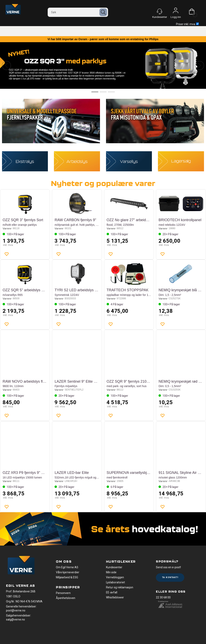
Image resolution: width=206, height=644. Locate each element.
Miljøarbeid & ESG (67, 577)
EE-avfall (112, 592)
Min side (111, 572)
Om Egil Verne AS (67, 567)
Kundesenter (114, 567)
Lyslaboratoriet (115, 582)
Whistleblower (115, 597)
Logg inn (176, 11)
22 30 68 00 (163, 597)
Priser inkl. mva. (187, 24)
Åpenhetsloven (66, 598)
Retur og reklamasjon (120, 587)
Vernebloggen (115, 577)
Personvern (63, 593)
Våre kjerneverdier (68, 572)
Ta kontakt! (170, 577)
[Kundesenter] (160, 11)
